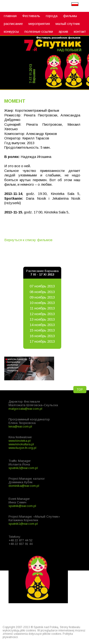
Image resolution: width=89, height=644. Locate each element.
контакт (80, 31)
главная (10, 16)
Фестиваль (31, 16)
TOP (80, 390)
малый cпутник (68, 24)
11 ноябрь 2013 (42, 308)
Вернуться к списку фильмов (28, 240)
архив (63, 31)
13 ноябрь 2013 (42, 319)
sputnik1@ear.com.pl (23, 524)
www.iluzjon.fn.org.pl (22, 448)
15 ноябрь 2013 (42, 330)
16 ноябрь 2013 (42, 336)
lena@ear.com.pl (20, 426)
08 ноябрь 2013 (42, 292)
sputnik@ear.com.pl (22, 506)
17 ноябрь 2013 (42, 341)
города (52, 16)
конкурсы (11, 31)
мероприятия (39, 24)
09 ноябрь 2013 (42, 297)
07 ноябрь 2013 (42, 286)
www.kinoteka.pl (20, 441)
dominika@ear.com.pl (24, 486)
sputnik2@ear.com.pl (23, 468)
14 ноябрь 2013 (42, 325)
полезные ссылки (39, 31)
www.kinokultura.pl (21, 444)
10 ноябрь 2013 (42, 303)
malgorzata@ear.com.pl (25, 409)
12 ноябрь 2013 (42, 314)
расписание (13, 24)
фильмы (70, 16)
